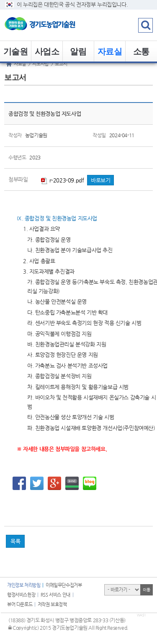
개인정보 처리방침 (24, 585)
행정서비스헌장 (21, 595)
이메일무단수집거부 (64, 585)
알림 (78, 51)
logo (52, 25)
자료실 (110, 51)
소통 (141, 51)
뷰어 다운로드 (20, 604)
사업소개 (47, 54)
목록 (15, 541)
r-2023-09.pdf (62, 180)
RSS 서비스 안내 (55, 595)
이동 (146, 590)
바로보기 (100, 180)
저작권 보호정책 (52, 604)
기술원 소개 (16, 54)
